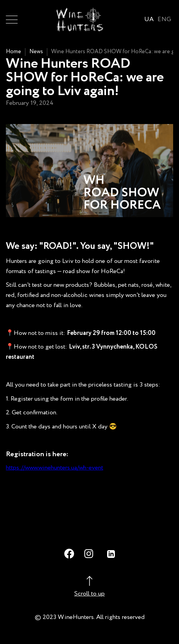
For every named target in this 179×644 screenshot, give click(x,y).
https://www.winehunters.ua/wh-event (55, 468)
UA (149, 19)
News (36, 52)
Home (13, 52)
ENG (164, 19)
